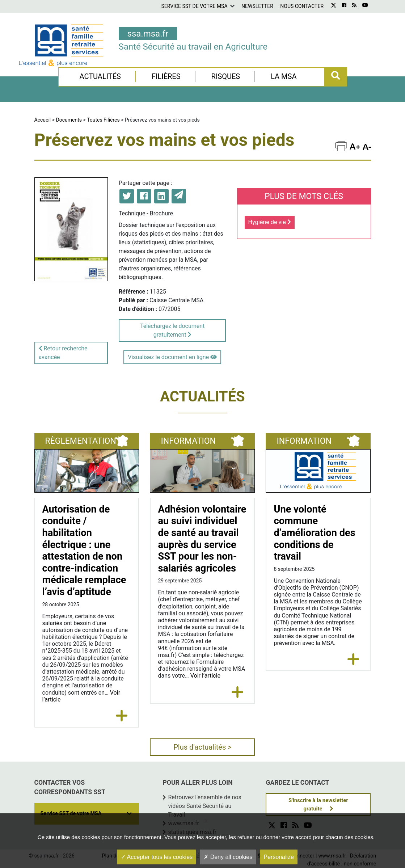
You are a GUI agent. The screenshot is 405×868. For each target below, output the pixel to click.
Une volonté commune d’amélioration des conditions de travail (314, 533)
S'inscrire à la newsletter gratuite (318, 804)
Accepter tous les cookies (157, 857)
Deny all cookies (228, 857)
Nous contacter (302, 6)
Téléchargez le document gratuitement (172, 330)
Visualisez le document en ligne (172, 357)
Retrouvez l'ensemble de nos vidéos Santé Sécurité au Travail (204, 806)
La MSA (284, 76)
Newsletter (257, 6)
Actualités (100, 76)
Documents (69, 120)
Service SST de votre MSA (194, 6)
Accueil (43, 120)
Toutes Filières (103, 120)
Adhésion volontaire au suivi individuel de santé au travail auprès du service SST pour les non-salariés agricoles (202, 539)
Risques (226, 76)
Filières (166, 76)
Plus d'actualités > (202, 747)
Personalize (279, 857)
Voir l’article (205, 676)
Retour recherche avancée (63, 353)
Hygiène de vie (270, 222)
